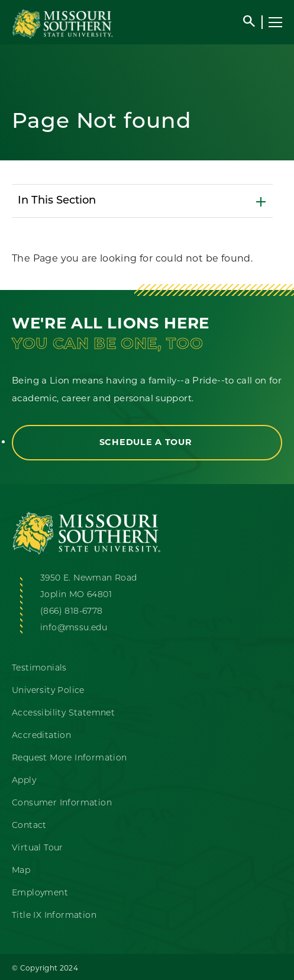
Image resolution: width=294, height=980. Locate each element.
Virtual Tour (38, 848)
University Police (48, 691)
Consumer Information (62, 803)
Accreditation (41, 736)
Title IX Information (54, 916)
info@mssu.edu (74, 628)
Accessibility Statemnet (63, 713)
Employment (40, 893)
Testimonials (39, 668)
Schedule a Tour (147, 442)
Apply (24, 781)
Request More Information (70, 758)
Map (21, 871)
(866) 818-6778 (72, 612)
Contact (29, 826)
